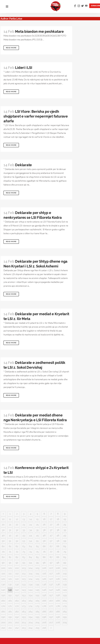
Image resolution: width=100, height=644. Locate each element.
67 (51, 546)
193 (24, 617)
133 (24, 584)
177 (51, 606)
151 (10, 595)
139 (65, 584)
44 (31, 535)
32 (17, 530)
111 (10, 574)
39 (65, 530)
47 (51, 535)
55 (37, 541)
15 (37, 519)
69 (65, 546)
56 (44, 541)
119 (65, 574)
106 (44, 568)
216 (44, 628)
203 (24, 622)
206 (44, 622)
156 (44, 595)
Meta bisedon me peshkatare (39, 32)
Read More (11, 48)
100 (3, 568)
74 (31, 552)
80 (3, 557)
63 (24, 546)
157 (51, 595)
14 (31, 519)
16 (44, 519)
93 (24, 563)
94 (31, 563)
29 (65, 525)
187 (51, 612)
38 (58, 530)
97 (51, 563)
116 (44, 574)
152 (17, 595)
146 (44, 590)
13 (24, 519)
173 (24, 606)
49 (65, 535)
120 (3, 579)
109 (65, 568)
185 (37, 612)
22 (17, 525)
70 (3, 552)
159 (65, 595)
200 (3, 622)
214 (31, 628)
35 (37, 530)
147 (51, 590)
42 (17, 535)
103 (24, 568)
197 (51, 617)
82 (17, 557)
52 (17, 541)
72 (17, 552)
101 (10, 568)
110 (3, 574)
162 (17, 601)
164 (31, 601)
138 (58, 584)
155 (37, 595)
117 (51, 574)
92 (17, 563)
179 (65, 606)
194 (31, 617)
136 (44, 584)
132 (17, 584)
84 (31, 557)
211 (10, 628)
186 (44, 612)
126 (44, 579)
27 (51, 525)
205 (37, 622)
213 (24, 628)
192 (17, 617)
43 (24, 535)
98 (58, 563)
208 (58, 622)
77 (51, 552)
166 (44, 601)
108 (58, 568)
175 (37, 606)
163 (24, 601)
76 (44, 552)
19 (65, 519)
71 (10, 552)
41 (10, 535)
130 (3, 584)
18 (58, 519)
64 (31, 546)
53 (24, 541)
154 (31, 595)
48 (58, 535)
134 (31, 584)
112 (17, 574)
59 (65, 541)
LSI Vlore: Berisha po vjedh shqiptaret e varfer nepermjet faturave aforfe (36, 116)
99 (65, 563)
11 (10, 519)
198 (58, 617)
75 (37, 552)
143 (24, 590)
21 (10, 525)
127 (51, 579)
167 (51, 601)
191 (10, 617)
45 (37, 535)
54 (31, 541)
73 (24, 552)
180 (3, 612)
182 (17, 612)
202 (17, 622)
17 (51, 519)
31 (10, 530)
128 (58, 579)
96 (44, 563)
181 (10, 612)
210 (3, 628)
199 (65, 617)
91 (10, 563)
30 (3, 530)
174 (31, 606)
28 (58, 525)
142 (17, 590)
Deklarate (23, 165)
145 (37, 590)
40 (3, 535)
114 (31, 574)
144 (31, 590)
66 (44, 546)
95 (37, 563)
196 (44, 617)
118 (58, 574)
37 (51, 530)
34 (31, 530)
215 (37, 628)
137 (51, 584)
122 (17, 579)
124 (31, 579)
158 (58, 595)
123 (24, 579)
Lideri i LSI (24, 68)
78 (58, 552)
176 (44, 606)
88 (58, 557)
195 (37, 617)
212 (17, 628)
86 (44, 557)
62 (17, 546)
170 (3, 606)
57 (51, 541)
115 (37, 574)
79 (65, 552)
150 (3, 595)
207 (51, 622)
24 (31, 525)
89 (65, 557)
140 (3, 590)
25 (37, 525)
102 (17, 568)
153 (24, 595)
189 (65, 612)
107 (51, 568)
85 (37, 557)
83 (24, 557)
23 (24, 525)
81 (10, 557)
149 (65, 590)
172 (17, 606)
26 (44, 525)
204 (31, 622)
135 (37, 584)
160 (3, 601)
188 (58, 612)
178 (58, 606)
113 (24, 574)
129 (65, 579)
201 (10, 622)
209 (65, 622)
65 (37, 546)
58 (58, 541)
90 (3, 563)
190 (3, 617)
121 (10, 579)
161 (10, 601)
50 (3, 541)
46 (44, 535)
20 (3, 525)
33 (24, 530)
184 (31, 612)
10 (3, 519)
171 (10, 606)
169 (65, 601)
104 (31, 568)
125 (37, 579)
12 (17, 519)
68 (58, 546)
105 (37, 568)
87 (51, 557)
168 (58, 601)
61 (10, 546)
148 (58, 590)
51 (10, 541)
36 (44, 530)
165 (37, 601)
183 (24, 612)
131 (10, 584)
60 (3, 546)
